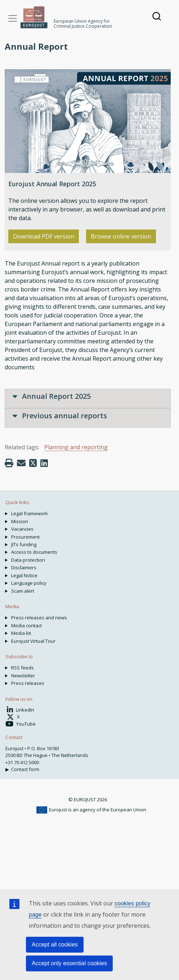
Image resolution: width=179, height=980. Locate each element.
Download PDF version (44, 236)
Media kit (21, 633)
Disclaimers (24, 567)
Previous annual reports (60, 416)
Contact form (25, 769)
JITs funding (24, 544)
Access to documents (34, 552)
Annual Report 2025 (52, 396)
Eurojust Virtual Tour (33, 641)
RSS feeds (23, 668)
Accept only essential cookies (69, 963)
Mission (20, 521)
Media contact (26, 625)
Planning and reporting (76, 447)
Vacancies (22, 529)
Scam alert (23, 591)
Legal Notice (24, 575)
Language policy (29, 583)
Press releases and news (39, 618)
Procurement (25, 537)
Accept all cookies (55, 945)
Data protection (28, 560)
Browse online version (121, 236)
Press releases (28, 683)
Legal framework (30, 513)
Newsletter (23, 676)
